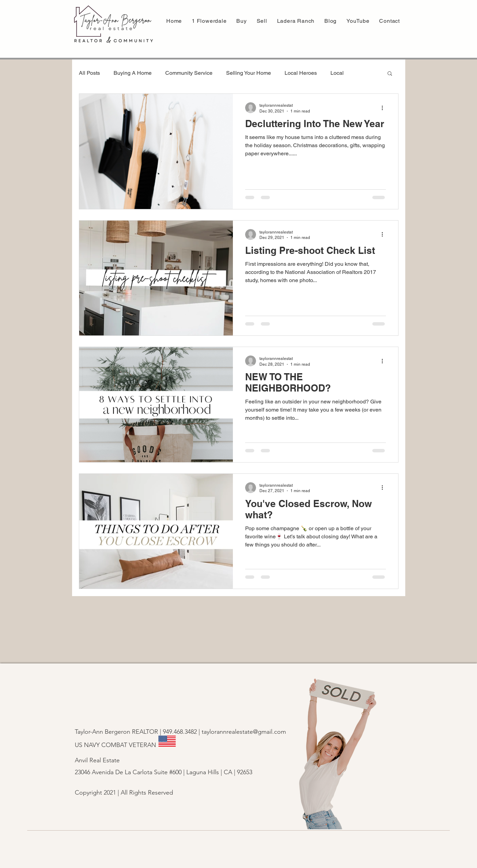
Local (337, 73)
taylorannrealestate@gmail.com (244, 732)
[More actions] (385, 108)
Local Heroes (301, 73)
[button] (262, 21)
